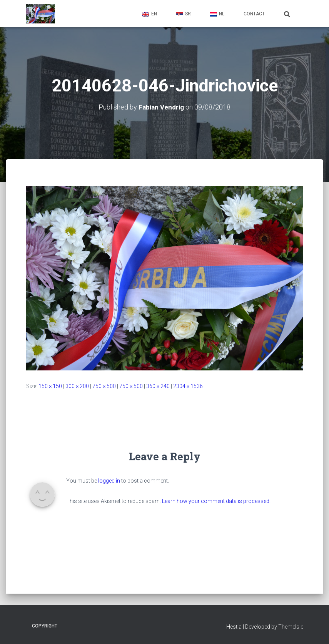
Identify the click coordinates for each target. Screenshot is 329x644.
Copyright (45, 626)
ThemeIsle (291, 627)
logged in (109, 480)
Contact (254, 14)
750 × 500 (104, 386)
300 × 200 (77, 386)
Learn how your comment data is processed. (216, 501)
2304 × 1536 (188, 386)
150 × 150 (50, 386)
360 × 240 (158, 386)
